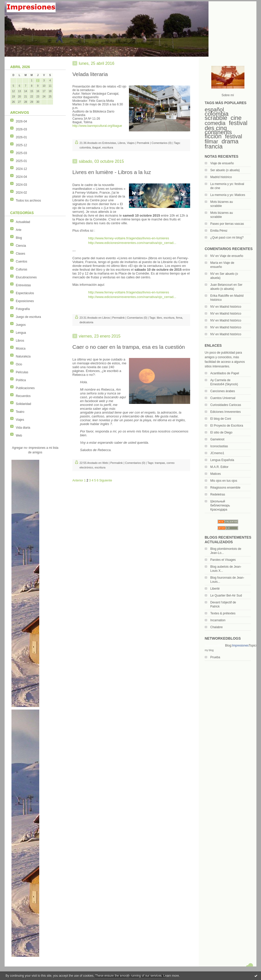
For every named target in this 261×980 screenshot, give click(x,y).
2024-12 (21, 169)
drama (230, 141)
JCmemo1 (217, 453)
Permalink (143, 143)
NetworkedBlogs (215, 646)
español (214, 110)
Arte (19, 230)
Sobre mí (228, 95)
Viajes (20, 420)
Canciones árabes (223, 391)
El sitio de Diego (221, 432)
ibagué (96, 147)
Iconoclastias (219, 446)
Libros (20, 341)
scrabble (216, 118)
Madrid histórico (221, 177)
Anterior (78, 480)
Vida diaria (23, 428)
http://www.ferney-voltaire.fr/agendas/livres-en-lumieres (129, 238)
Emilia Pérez (219, 231)
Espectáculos (25, 293)
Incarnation (218, 620)
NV (212, 256)
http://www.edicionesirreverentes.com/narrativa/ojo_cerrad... (132, 243)
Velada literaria (90, 74)
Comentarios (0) (162, 143)
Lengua (21, 333)
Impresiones (240, 646)
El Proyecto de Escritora (227, 426)
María (214, 263)
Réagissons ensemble (225, 488)
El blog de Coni (221, 419)
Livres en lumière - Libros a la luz (112, 172)
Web (19, 436)
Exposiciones (25, 301)
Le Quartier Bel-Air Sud (226, 596)
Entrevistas (23, 285)
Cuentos (22, 262)
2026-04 (21, 121)
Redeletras (218, 494)
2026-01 (21, 137)
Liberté (215, 589)
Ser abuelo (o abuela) (225, 170)
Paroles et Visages (223, 560)
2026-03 (21, 129)
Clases (21, 254)
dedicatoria (86, 322)
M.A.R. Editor (219, 467)
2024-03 (21, 185)
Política (21, 380)
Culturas (22, 269)
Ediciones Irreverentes (225, 412)
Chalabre (217, 627)
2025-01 (21, 161)
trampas (160, 463)
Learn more (171, 976)
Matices (216, 474)
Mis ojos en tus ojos (224, 481)
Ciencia (21, 246)
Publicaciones (25, 388)
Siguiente (106, 480)
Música (21, 349)
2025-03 (21, 153)
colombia (217, 114)
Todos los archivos (28, 201)
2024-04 (21, 177)
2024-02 (21, 193)
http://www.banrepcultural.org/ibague (97, 126)
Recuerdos (23, 396)
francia (214, 146)
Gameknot (217, 439)
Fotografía (23, 309)
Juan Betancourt (221, 285)
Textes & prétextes (223, 613)
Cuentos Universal (223, 398)
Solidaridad (23, 404)
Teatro (20, 412)
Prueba (215, 657)
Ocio (19, 364)
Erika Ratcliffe (220, 296)
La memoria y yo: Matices (228, 195)
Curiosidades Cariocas (226, 405)
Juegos (21, 325)
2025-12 (21, 145)
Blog (19, 238)
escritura (108, 147)
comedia (215, 123)
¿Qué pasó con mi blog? (227, 238)
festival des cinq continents (226, 128)
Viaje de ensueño (222, 163)
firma (179, 318)
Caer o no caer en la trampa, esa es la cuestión (129, 347)
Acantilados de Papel (225, 373)
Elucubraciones (26, 277)
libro (159, 318)
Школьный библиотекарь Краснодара (220, 505)
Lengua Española (222, 460)
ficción (213, 136)
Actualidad (23, 222)
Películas (22, 372)
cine (236, 118)
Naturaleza (23, 356)
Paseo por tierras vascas (227, 224)
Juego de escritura (28, 317)
